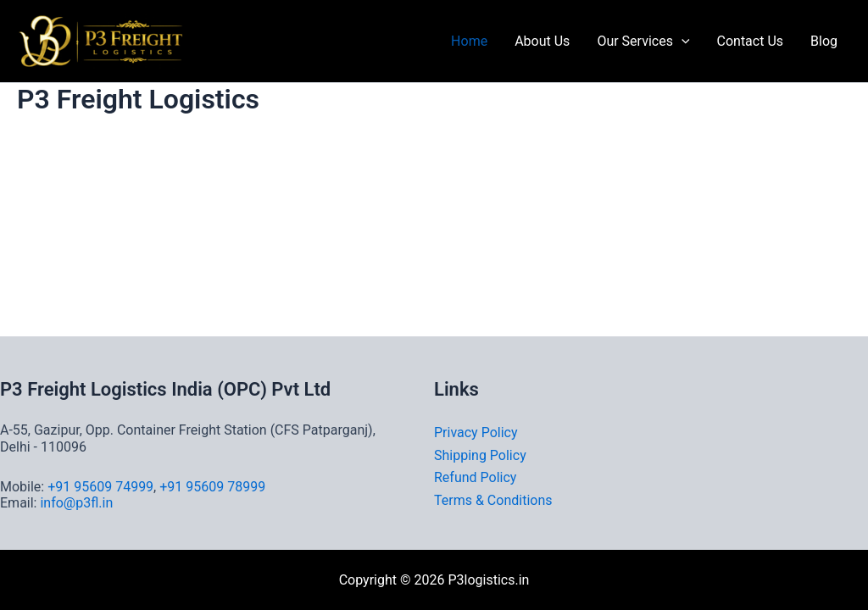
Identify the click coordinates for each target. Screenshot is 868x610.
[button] (682, 42)
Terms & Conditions (493, 500)
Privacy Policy (476, 433)
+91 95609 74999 (100, 487)
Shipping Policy (480, 455)
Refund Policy (475, 477)
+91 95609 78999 (212, 487)
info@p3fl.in (76, 503)
